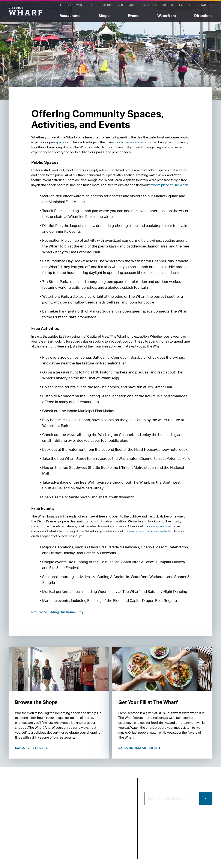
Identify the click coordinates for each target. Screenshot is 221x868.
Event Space (125, 5)
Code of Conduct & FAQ (121, 798)
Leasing (184, 5)
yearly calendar (160, 526)
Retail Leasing (119, 811)
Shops (104, 16)
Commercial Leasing (122, 837)
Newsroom (85, 808)
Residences (148, 5)
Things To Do (101, 5)
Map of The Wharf (90, 823)
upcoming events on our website (147, 531)
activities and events (136, 142)
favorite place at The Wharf (169, 185)
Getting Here (86, 816)
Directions (203, 16)
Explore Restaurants (138, 748)
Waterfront (167, 16)
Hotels (167, 5)
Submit (206, 798)
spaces (61, 142)
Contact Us (203, 5)
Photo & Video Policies (119, 850)
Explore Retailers (32, 748)
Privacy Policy (17, 846)
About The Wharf (73, 5)
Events (134, 16)
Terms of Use (40, 846)
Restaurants (70, 16)
